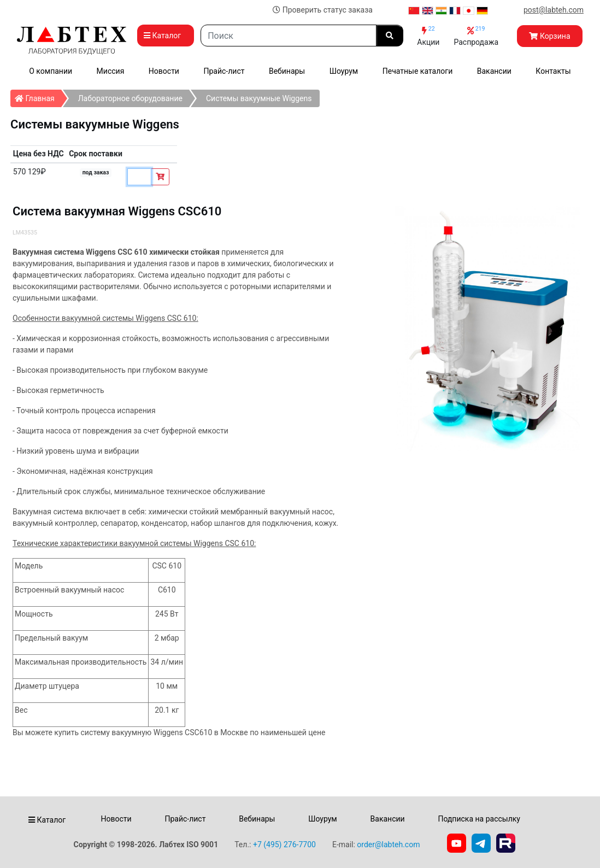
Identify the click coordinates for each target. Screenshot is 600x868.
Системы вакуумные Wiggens (259, 98)
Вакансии (494, 71)
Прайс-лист (224, 71)
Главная (38, 96)
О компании (51, 71)
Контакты (553, 71)
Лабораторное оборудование (130, 98)
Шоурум (344, 71)
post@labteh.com (554, 10)
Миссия (111, 71)
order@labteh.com (388, 844)
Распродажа (476, 36)
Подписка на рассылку (479, 819)
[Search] (289, 36)
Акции (428, 36)
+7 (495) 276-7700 (284, 844)
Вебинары (287, 71)
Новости (164, 71)
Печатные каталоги (417, 71)
